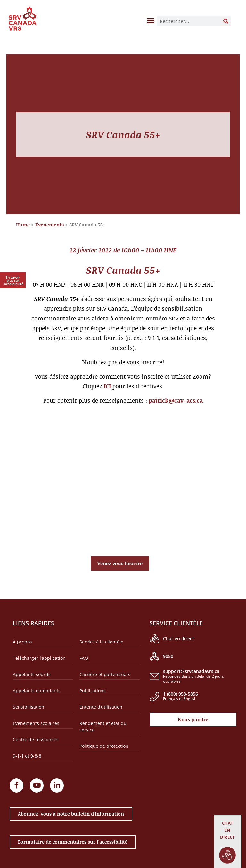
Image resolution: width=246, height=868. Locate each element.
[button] (151, 20)
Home (23, 225)
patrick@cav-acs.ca (176, 400)
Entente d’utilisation (101, 707)
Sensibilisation (29, 707)
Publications (93, 691)
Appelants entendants (37, 691)
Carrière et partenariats (105, 674)
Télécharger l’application (39, 658)
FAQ (84, 658)
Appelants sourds (32, 674)
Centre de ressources (36, 740)
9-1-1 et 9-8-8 (27, 756)
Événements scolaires (36, 723)
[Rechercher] (226, 21)
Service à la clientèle (101, 642)
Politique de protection (104, 746)
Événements (49, 225)
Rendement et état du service (103, 726)
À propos (22, 642)
